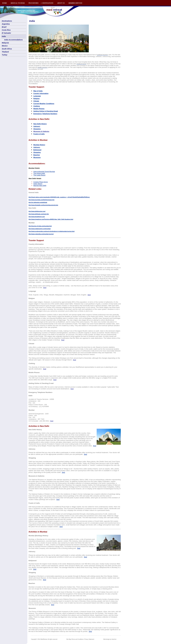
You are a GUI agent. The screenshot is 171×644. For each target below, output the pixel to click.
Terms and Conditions (78, 639)
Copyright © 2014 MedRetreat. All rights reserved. (44, 639)
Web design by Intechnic (110, 639)
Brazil (4, 27)
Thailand (5, 52)
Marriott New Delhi (40, 185)
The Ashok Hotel (39, 173)
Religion (36, 98)
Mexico (5, 46)
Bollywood (37, 150)
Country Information (41, 93)
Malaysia (5, 43)
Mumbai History (39, 145)
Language (37, 96)
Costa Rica (6, 30)
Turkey (5, 55)
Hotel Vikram (38, 184)
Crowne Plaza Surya (41, 182)
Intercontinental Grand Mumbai (44, 172)
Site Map (69, 639)
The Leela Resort (39, 175)
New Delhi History (40, 124)
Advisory (37, 126)
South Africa (7, 49)
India (4, 36)
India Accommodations (13, 40)
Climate (36, 101)
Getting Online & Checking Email (46, 111)
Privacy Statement (89, 639)
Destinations (7, 21)
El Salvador (6, 33)
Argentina (6, 24)
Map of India (38, 91)
